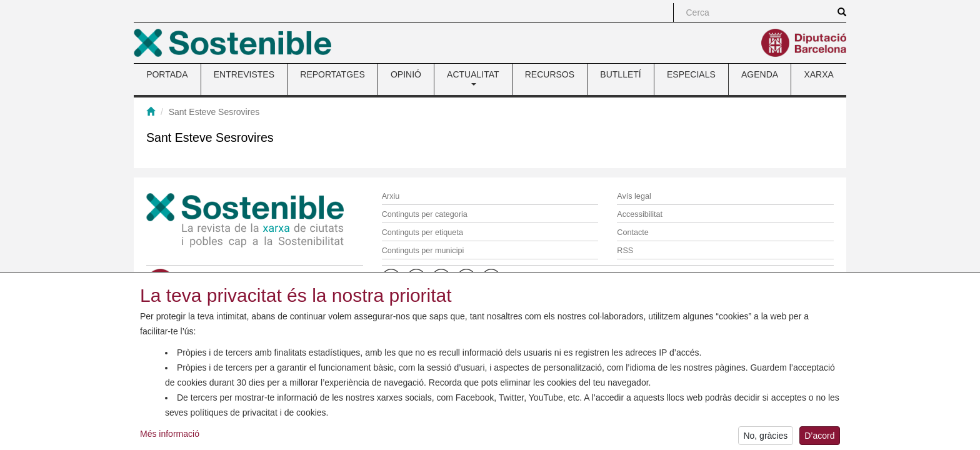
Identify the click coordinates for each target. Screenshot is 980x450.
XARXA (818, 74)
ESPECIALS (691, 74)
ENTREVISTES (244, 74)
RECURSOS (550, 74)
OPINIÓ (406, 74)
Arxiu (391, 196)
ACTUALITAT (473, 77)
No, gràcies (765, 439)
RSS (625, 251)
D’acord (819, 439)
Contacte (632, 232)
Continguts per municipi (423, 251)
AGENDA (760, 74)
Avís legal (634, 196)
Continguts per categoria (425, 214)
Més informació (170, 437)
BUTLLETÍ (620, 74)
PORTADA (167, 74)
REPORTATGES (332, 74)
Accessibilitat (640, 214)
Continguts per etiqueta (422, 232)
